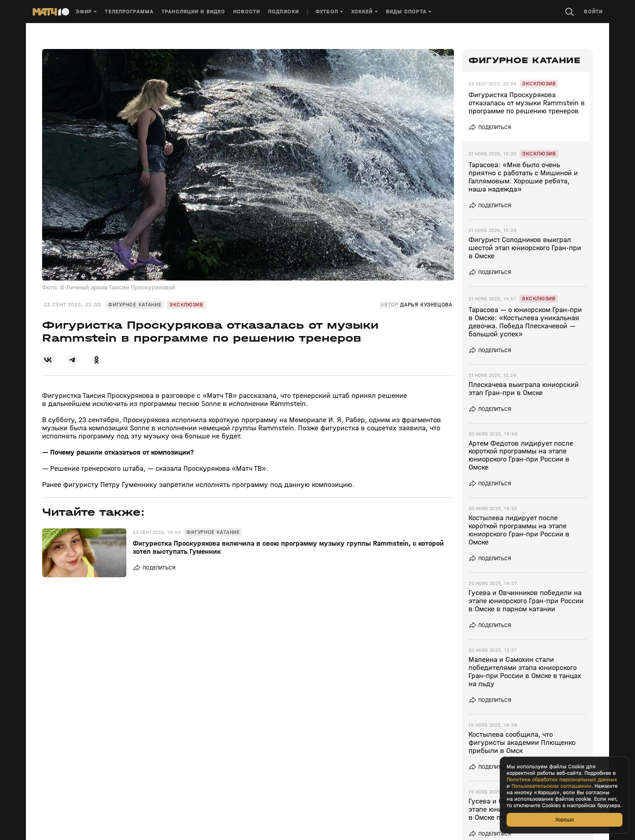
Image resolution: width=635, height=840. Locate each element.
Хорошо (565, 820)
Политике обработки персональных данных (562, 780)
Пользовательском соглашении (551, 786)
